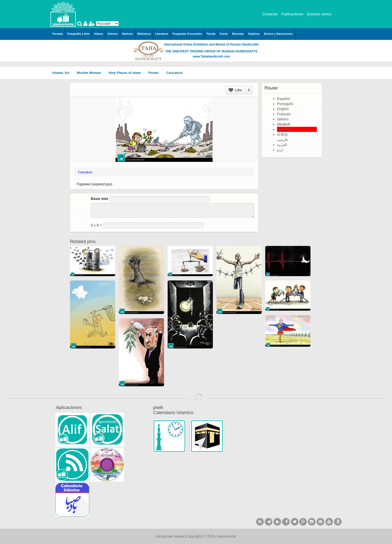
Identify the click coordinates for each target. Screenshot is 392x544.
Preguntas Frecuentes (187, 34)
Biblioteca (144, 34)
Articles (112, 34)
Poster (155, 73)
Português (285, 104)
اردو (280, 150)
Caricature (175, 73)
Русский (284, 129)
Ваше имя (99, 199)
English (283, 109)
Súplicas (254, 34)
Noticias (128, 34)
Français (284, 114)
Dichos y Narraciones (278, 34)
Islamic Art (63, 73)
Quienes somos (319, 14)
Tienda (211, 34)
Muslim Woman (91, 73)
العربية (282, 145)
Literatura (162, 34)
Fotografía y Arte (78, 34)
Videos (99, 34)
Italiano (283, 119)
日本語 (282, 134)
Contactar (270, 14)
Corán (224, 34)
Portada (58, 34)
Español (284, 99)
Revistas (238, 34)
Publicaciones (292, 14)
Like (239, 90)
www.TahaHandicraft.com (211, 56)
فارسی (282, 140)
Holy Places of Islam (126, 73)
